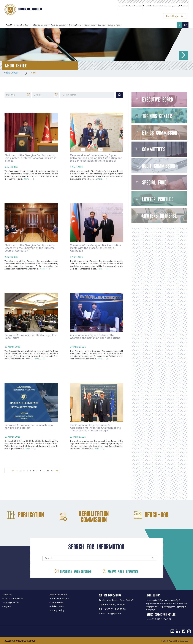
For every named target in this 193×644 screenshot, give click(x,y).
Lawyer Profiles (158, 199)
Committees (90, 25)
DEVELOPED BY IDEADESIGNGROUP (20, 641)
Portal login (174, 16)
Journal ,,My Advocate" (180, 6)
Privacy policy (57, 610)
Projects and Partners (126, 6)
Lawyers (101, 25)
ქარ (186, 25)
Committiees (154, 149)
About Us (10, 25)
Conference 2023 (166, 6)
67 (52, 471)
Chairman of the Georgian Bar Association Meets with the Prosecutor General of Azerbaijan (95, 248)
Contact (156, 6)
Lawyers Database (160, 216)
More (27, 179)
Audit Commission (59, 25)
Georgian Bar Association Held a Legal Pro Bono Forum (30, 337)
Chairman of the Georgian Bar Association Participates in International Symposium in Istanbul (30, 158)
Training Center (75, 25)
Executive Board (23, 25)
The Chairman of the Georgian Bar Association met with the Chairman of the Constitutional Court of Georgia (95, 428)
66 (48, 471)
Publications (138, 6)
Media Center (148, 6)
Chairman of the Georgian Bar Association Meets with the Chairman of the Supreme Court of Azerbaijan (30, 248)
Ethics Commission (40, 25)
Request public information (120, 571)
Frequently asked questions (73, 571)
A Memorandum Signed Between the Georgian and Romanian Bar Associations (95, 337)
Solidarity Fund (114, 25)
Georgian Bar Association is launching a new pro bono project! (29, 426)
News (34, 73)
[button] (183, 55)
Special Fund (154, 182)
